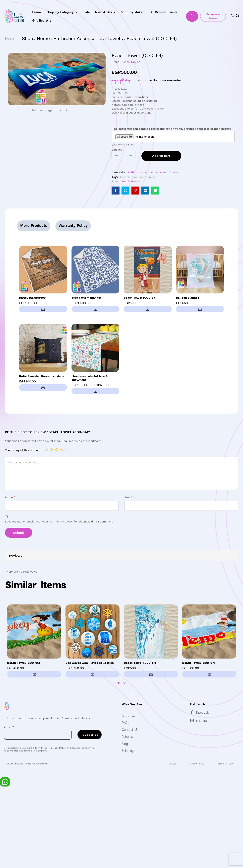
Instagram (203, 721)
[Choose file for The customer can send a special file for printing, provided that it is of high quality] (173, 137)
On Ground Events (163, 12)
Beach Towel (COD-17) (140, 663)
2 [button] (124, 683)
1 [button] (119, 683)
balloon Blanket (188, 298)
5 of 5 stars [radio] (67, 450)
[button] (43, 309)
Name (10, 497)
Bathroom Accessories (143, 172)
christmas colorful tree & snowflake (90, 378)
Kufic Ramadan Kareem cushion (42, 376)
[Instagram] (192, 720)
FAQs (125, 722)
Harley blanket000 (32, 298)
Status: (143, 80)
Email (130, 497)
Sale (87, 12)
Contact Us (130, 729)
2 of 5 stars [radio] (51, 450)
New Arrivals (105, 12)
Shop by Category (62, 12)
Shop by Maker (132, 12)
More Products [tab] (34, 226)
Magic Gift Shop (121, 80)
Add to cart (161, 156)
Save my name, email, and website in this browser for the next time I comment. (59, 521)
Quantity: (117, 150)
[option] (34, 642)
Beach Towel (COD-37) (140, 298)
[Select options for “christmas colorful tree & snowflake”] (96, 391)
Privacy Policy (195, 763)
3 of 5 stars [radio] (57, 450)
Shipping (128, 751)
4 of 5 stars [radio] (62, 450)
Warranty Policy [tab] (73, 226)
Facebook (202, 712)
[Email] (38, 735)
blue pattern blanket (86, 298)
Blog (125, 744)
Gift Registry (42, 20)
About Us (129, 715)
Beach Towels (131, 62)
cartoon (146, 177)
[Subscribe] (90, 735)
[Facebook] (192, 712)
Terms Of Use (224, 763)
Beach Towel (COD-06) (24, 663)
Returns (127, 736)
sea (155, 177)
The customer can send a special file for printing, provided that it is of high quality (171, 129)
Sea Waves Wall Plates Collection (90, 663)
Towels (174, 172)
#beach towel (129, 177)
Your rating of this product (23, 450)
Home (37, 12)
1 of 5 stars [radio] (46, 450)
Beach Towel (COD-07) (199, 663)
